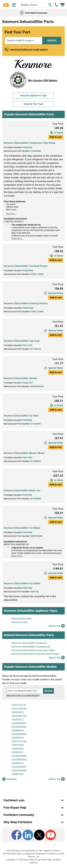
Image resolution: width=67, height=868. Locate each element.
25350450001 (19, 767)
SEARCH (52, 41)
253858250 (18, 731)
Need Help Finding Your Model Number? (23, 695)
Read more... (17, 238)
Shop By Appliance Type (33, 95)
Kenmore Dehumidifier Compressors (31, 647)
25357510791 (19, 705)
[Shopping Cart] (62, 5)
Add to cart (56, 137)
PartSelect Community (19, 815)
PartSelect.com (14, 800)
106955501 (18, 712)
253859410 (18, 738)
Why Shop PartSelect (18, 822)
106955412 (18, 720)
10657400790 (19, 716)
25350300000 (19, 771)
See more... (11, 214)
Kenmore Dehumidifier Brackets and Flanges (35, 654)
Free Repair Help (15, 808)
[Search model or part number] (36, 5)
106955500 (18, 745)
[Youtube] (51, 835)
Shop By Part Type (33, 104)
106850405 (18, 749)
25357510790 (19, 741)
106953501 (18, 752)
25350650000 (19, 760)
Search (48, 691)
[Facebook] (16, 835)
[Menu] (14, 5)
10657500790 (19, 709)
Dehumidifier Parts (21, 619)
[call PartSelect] (56, 5)
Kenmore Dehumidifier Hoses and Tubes (33, 650)
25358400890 (19, 727)
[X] (39, 835)
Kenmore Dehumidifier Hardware (29, 643)
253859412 (18, 763)
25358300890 (19, 734)
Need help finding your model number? (29, 50)
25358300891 (19, 723)
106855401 (18, 774)
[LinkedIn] (28, 835)
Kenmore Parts (19, 622)
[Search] (50, 5)
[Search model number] (25, 691)
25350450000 (19, 756)
